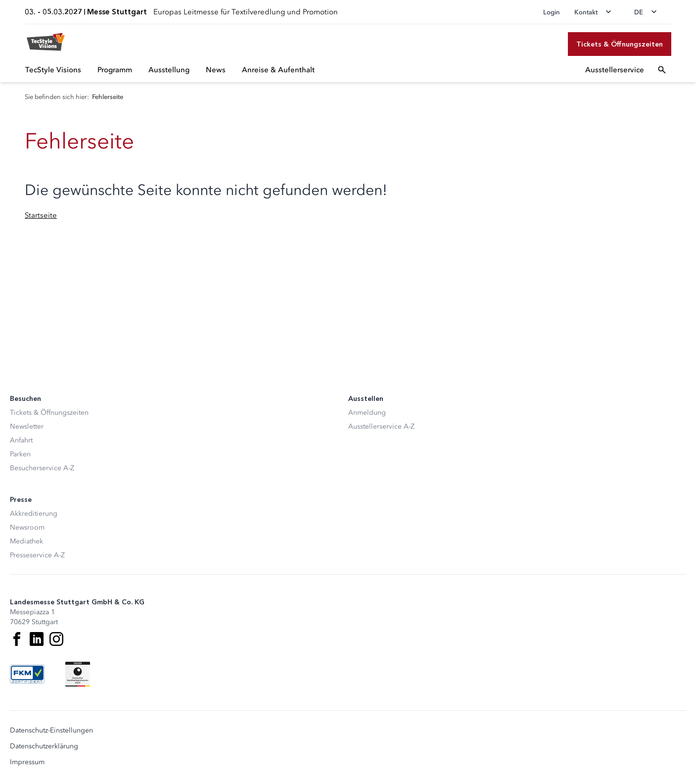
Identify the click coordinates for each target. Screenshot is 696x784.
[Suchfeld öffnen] (662, 70)
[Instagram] (56, 639)
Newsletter (27, 426)
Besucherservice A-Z (42, 468)
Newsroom (27, 527)
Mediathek (26, 541)
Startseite (41, 215)
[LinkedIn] (37, 639)
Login (552, 12)
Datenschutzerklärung (44, 746)
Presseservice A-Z (37, 555)
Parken (20, 454)
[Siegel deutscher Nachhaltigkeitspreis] (78, 674)
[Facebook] (17, 639)
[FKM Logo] (27, 674)
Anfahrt (21, 440)
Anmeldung (367, 413)
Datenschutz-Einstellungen (51, 731)
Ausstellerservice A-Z (381, 426)
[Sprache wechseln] (649, 12)
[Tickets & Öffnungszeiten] (620, 44)
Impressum (27, 762)
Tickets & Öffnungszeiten (49, 413)
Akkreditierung (34, 514)
